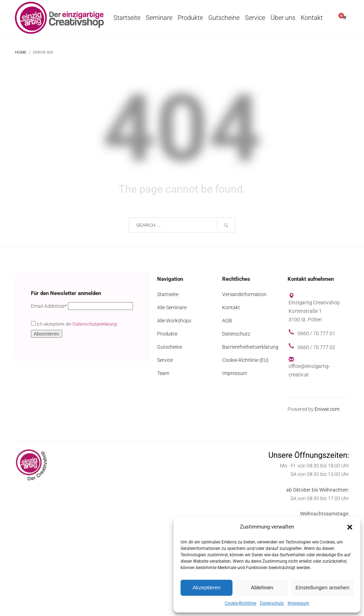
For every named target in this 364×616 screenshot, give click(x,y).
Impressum (298, 603)
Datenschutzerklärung (95, 324)
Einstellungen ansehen (322, 587)
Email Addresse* (49, 306)
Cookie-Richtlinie (240, 603)
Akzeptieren (206, 587)
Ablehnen (262, 587)
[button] (350, 527)
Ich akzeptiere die (74, 324)
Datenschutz (272, 603)
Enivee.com (327, 409)
